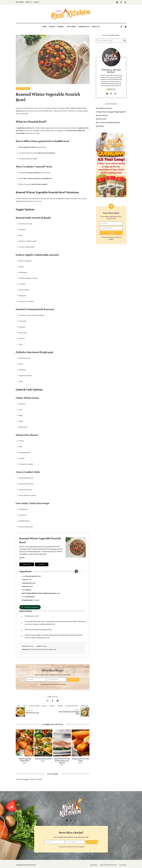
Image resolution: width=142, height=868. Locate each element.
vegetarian (84, 706)
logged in (27, 777)
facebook (121, 2)
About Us (29, 2)
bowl (19, 706)
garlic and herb (34, 706)
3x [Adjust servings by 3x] (84, 571)
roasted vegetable (72, 706)
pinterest (117, 2)
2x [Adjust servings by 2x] (80, 571)
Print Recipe (27, 564)
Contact (36, 2)
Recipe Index (20, 2)
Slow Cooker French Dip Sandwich (108, 122)
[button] (30, 607)
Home (44, 27)
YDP (62, 763)
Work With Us (84, 27)
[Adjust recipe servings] (20, 560)
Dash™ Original (70, 108)
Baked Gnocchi (101, 119)
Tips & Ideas (71, 27)
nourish (52, 706)
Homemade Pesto (102, 115)
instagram (125, 2)
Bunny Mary (100, 126)
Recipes (52, 27)
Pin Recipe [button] (42, 564)
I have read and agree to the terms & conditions (53, 684)
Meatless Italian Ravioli (43, 759)
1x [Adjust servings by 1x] (76, 571)
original (60, 706)
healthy (45, 706)
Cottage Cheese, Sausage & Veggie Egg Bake (111, 112)
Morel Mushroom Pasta (104, 108)
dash (25, 706)
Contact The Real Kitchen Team (108, 863)
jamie (25, 763)
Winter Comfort (23, 89)
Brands (61, 27)
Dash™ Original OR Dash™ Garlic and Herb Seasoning (38, 593)
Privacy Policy (123, 863)
